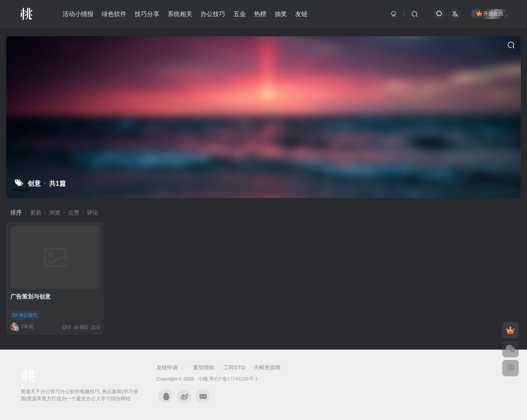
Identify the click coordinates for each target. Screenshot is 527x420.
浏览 (55, 212)
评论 (93, 212)
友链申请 (168, 367)
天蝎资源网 (267, 367)
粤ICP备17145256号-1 (233, 379)
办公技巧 (25, 315)
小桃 (203, 379)
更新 (36, 212)
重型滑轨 (204, 367)
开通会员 (490, 13)
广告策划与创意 (30, 296)
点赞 (74, 212)
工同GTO (234, 367)
